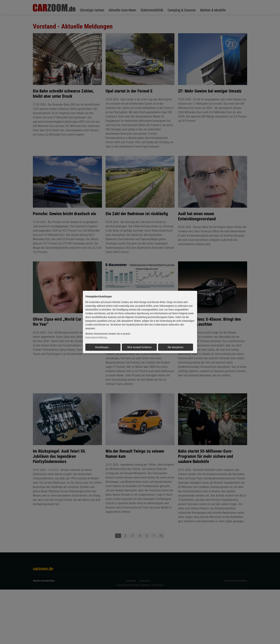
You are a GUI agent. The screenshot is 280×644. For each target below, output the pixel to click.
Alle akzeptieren (175, 347)
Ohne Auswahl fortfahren (139, 347)
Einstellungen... (103, 347)
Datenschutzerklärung (96, 337)
